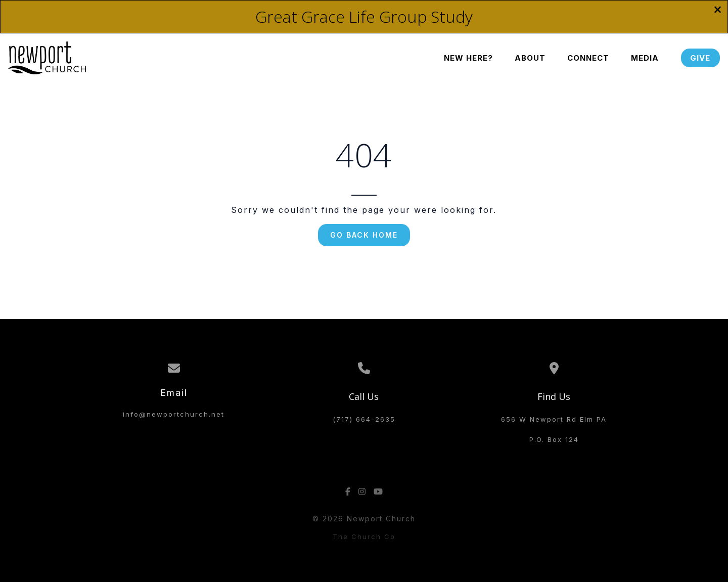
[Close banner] (718, 11)
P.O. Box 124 (554, 439)
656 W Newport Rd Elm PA (554, 419)
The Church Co (364, 536)
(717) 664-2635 (364, 419)
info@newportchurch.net (174, 414)
